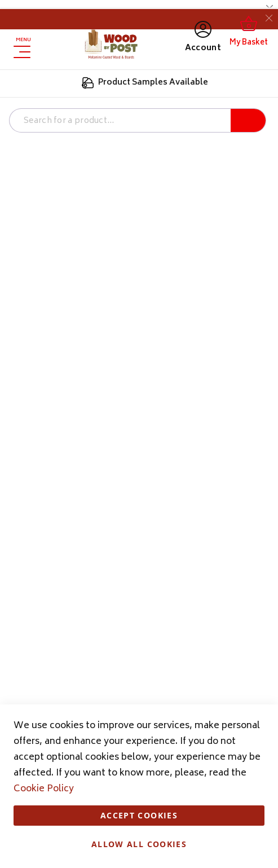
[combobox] (118, 121)
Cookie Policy (44, 789)
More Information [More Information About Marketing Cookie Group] (231, 229)
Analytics (247, 258)
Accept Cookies (139, 815)
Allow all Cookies (139, 844)
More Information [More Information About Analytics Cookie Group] (231, 331)
